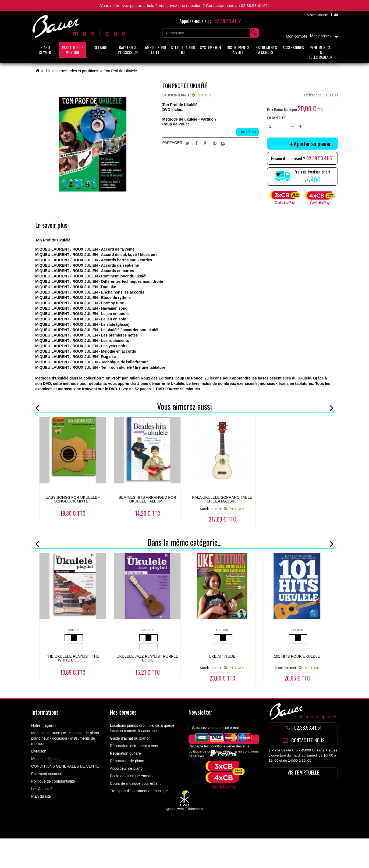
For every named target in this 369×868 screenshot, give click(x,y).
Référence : (314, 95)
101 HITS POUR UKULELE (297, 656)
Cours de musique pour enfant (135, 783)
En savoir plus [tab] (51, 225)
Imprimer (223, 143)
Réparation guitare (125, 753)
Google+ (205, 143)
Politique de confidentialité (53, 781)
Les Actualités (43, 789)
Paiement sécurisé (47, 774)
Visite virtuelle (318, 15)
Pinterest (215, 143)
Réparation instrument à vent (134, 746)
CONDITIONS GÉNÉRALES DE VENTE (65, 766)
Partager (196, 143)
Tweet (187, 143)
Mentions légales (45, 759)
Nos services (123, 712)
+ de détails (247, 132)
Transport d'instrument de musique (139, 791)
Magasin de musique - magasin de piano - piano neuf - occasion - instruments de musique (66, 738)
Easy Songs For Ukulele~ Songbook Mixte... (73, 499)
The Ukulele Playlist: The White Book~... (73, 658)
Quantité (277, 118)
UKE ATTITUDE (222, 656)
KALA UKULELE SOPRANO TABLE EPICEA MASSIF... (222, 499)
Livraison (39, 751)
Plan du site (41, 796)
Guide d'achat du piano (129, 738)
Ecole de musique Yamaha (132, 776)
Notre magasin (43, 725)
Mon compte (297, 36)
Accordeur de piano (126, 768)
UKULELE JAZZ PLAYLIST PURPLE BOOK (147, 658)
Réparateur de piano (127, 761)
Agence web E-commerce (185, 839)
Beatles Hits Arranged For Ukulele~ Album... (147, 499)
